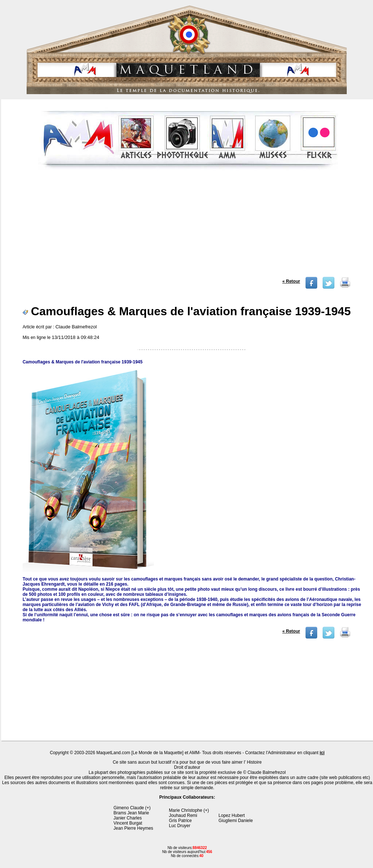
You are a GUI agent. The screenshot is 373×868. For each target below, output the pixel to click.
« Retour (291, 281)
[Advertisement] (188, 226)
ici (322, 753)
